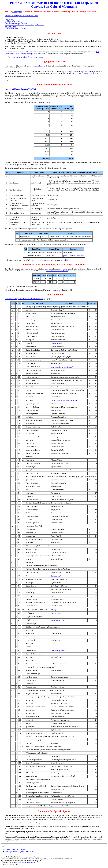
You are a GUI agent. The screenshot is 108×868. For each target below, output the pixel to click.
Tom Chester (31, 862)
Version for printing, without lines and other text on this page (25, 299)
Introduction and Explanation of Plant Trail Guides (22, 16)
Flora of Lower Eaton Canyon (33, 57)
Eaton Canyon (15, 57)
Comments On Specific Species (15, 29)
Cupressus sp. (56, 576)
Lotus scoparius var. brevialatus (62, 367)
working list (17, 12)
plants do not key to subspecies (74, 256)
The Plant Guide (10, 27)
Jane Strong (22, 862)
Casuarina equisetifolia (59, 651)
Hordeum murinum (57, 343)
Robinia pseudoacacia (59, 620)
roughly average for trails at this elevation (85, 73)
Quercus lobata (56, 613)
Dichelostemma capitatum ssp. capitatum (65, 400)
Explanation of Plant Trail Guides (57, 271)
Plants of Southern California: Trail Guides (19, 852)
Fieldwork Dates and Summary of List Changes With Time (24, 25)
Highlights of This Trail (13, 21)
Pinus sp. (54, 610)
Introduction (9, 19)
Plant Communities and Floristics (16, 23)
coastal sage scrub (41, 66)
